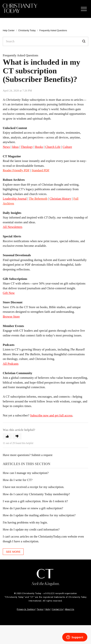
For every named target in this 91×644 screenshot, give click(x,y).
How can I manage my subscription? (26, 473)
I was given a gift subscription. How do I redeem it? (35, 501)
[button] (84, 9)
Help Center (9, 30)
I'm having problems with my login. (25, 522)
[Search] (45, 41)
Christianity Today (27, 30)
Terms (40, 609)
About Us (70, 609)
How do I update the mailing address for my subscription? (39, 515)
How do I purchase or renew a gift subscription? (33, 508)
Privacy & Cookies (26, 609)
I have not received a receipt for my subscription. (34, 487)
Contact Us (57, 609)
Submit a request (42, 455)
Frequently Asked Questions (53, 30)
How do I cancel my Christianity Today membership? (36, 494)
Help (48, 609)
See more (13, 552)
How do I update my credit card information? (31, 529)
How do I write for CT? (18, 480)
